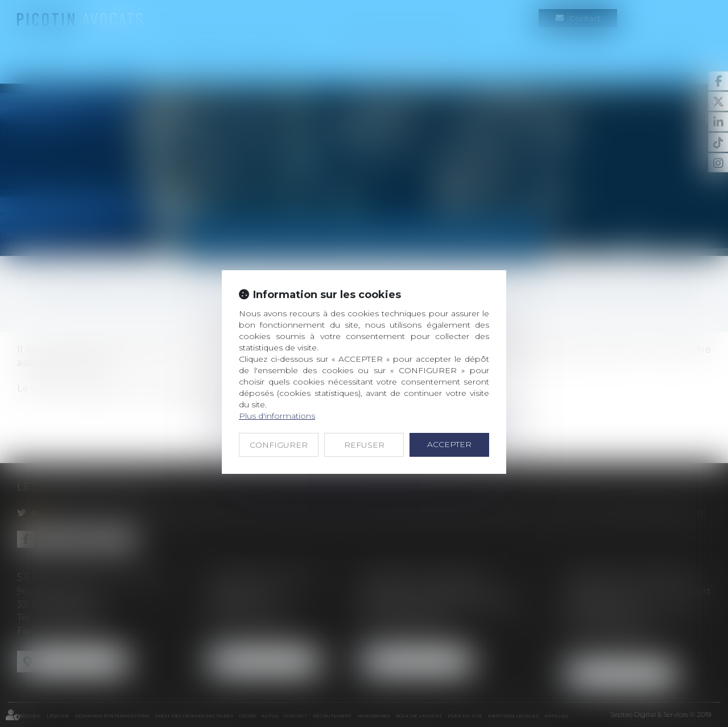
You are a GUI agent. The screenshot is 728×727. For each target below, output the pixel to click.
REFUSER (364, 445)
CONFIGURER (279, 445)
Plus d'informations (277, 416)
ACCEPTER (449, 444)
